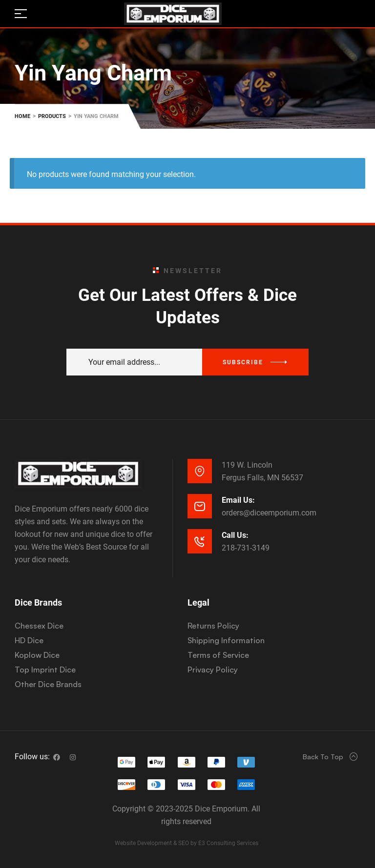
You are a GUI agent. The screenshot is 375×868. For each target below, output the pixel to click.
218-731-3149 (246, 548)
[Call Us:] (200, 541)
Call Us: (235, 535)
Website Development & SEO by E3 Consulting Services (187, 843)
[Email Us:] (200, 506)
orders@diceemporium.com (269, 513)
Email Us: (238, 500)
